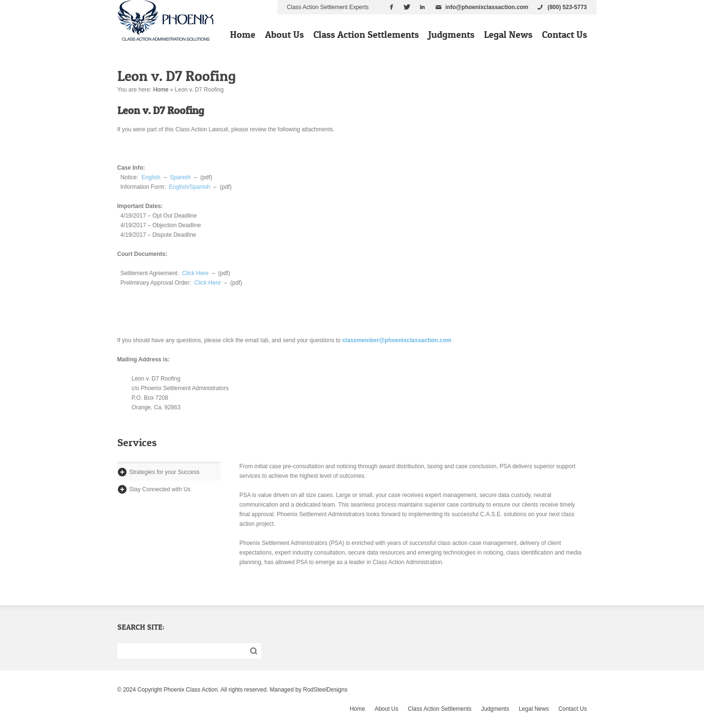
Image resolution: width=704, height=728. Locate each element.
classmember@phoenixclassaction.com (397, 340)
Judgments (451, 35)
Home (243, 35)
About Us (284, 35)
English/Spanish (190, 187)
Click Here (195, 273)
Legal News (508, 35)
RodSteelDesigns (325, 690)
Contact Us (565, 35)
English (151, 177)
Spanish (180, 177)
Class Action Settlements (366, 35)
